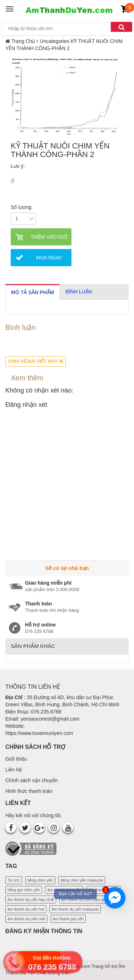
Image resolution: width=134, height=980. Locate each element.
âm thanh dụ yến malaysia (75, 909)
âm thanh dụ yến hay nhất (31, 899)
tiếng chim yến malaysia (82, 880)
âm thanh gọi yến (68, 919)
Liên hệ (14, 770)
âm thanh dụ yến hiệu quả (85, 899)
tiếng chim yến (40, 880)
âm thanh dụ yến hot (26, 909)
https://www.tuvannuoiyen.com (39, 733)
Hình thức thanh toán (29, 791)
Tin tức (14, 880)
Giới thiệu (16, 759)
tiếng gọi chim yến (24, 890)
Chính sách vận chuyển (32, 780)
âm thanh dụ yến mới (26, 919)
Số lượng (21, 207)
